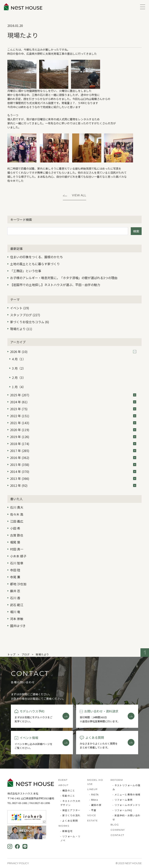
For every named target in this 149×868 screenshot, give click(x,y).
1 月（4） (19, 387)
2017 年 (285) (73, 451)
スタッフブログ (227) (25, 315)
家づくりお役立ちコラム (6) (30, 322)
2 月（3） (19, 378)
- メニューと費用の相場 (126, 794)
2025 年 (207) (73, 395)
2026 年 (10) (73, 352)
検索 (136, 231)
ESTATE (93, 821)
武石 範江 (17, 605)
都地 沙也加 (18, 584)
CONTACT (117, 835)
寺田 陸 (15, 570)
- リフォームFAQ (122, 810)
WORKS (64, 826)
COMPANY (118, 830)
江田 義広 (17, 521)
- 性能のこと (68, 796)
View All (79, 195)
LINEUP (92, 789)
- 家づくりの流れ (70, 815)
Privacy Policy (18, 863)
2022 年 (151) (73, 416)
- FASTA (94, 794)
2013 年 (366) (73, 478)
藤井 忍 (15, 591)
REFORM (117, 780)
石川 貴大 (17, 507)
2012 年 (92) (73, 485)
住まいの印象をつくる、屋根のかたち (36, 257)
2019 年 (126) (73, 437)
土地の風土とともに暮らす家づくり (35, 264)
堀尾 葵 (15, 542)
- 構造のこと (68, 790)
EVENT (63, 780)
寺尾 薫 (15, 577)
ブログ (26, 654)
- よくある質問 (69, 821)
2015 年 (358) (73, 465)
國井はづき (18, 626)
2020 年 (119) (73, 430)
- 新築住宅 (66, 831)
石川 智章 (17, 563)
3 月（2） (19, 368)
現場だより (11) (21, 329)
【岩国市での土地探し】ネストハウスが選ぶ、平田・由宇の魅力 (55, 285)
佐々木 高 (17, 514)
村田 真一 (17, 549)
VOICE (92, 815)
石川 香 (15, 598)
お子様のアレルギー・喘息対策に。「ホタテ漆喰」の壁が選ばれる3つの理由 (64, 278)
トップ (11, 654)
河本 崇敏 (17, 619)
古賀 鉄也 (17, 535)
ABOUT (63, 785)
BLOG (115, 825)
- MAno (94, 800)
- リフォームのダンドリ (126, 805)
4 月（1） (19, 359)
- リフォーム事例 (123, 800)
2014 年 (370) (73, 472)
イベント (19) (20, 308)
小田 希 (15, 528)
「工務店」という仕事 (26, 271)
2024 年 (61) (73, 402)
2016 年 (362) (73, 458)
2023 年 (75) (73, 409)
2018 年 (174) (73, 444)
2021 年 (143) (73, 423)
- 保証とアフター (70, 810)
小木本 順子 (18, 556)
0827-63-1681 (20, 803)
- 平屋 (93, 810)
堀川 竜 (15, 612)
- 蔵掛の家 (95, 805)
